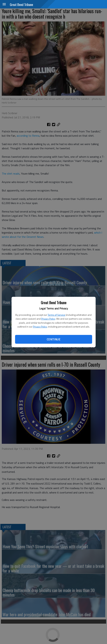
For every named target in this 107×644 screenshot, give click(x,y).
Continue (53, 339)
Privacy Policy (48, 319)
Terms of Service (56, 315)
